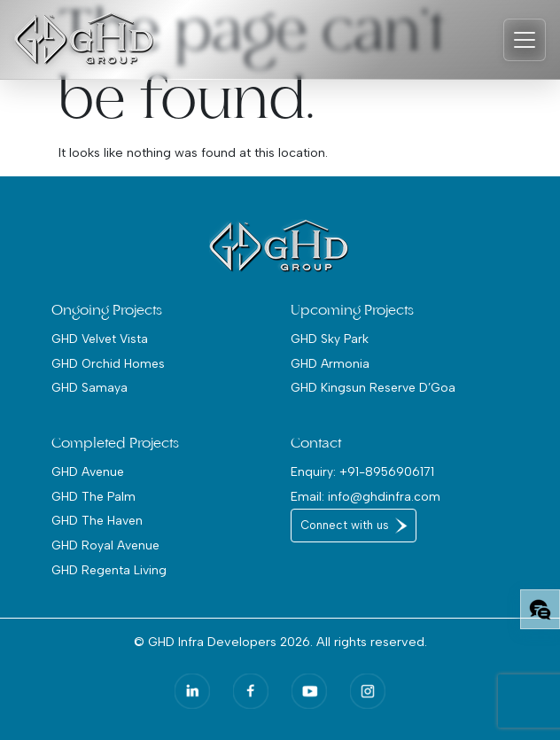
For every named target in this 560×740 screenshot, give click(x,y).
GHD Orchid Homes (108, 363)
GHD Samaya (89, 387)
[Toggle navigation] (525, 40)
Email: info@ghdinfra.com (366, 496)
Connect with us (345, 525)
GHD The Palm (93, 496)
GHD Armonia (330, 363)
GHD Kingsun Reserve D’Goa (373, 387)
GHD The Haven (97, 520)
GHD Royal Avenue (105, 545)
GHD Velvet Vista (100, 339)
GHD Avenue (88, 471)
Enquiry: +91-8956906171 (362, 471)
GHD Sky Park (330, 339)
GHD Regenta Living (109, 570)
